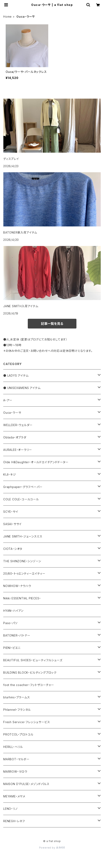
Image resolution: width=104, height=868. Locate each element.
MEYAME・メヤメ (14, 796)
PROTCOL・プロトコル (18, 734)
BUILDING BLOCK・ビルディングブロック (30, 673)
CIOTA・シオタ (13, 549)
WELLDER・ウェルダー (18, 425)
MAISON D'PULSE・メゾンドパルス (26, 784)
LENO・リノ (10, 809)
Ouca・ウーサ (12, 413)
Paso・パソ (10, 623)
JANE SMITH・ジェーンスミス (23, 536)
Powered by (52, 848)
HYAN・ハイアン (13, 611)
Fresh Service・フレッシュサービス (27, 722)
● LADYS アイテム (16, 375)
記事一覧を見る (52, 324)
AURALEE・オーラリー (18, 450)
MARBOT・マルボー (16, 759)
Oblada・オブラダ (15, 437)
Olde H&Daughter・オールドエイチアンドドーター (36, 462)
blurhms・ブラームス (17, 697)
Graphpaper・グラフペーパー (23, 487)
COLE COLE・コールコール (21, 499)
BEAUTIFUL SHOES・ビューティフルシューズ (33, 660)
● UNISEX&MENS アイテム (22, 388)
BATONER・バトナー (17, 635)
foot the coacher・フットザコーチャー (29, 685)
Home (8, 17)
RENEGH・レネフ (14, 821)
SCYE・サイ (11, 512)
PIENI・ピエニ (12, 648)
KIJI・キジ (10, 474)
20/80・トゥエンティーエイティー (24, 573)
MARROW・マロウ (15, 772)
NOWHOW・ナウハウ (17, 586)
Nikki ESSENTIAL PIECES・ (22, 598)
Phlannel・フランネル (17, 710)
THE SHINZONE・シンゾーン (22, 561)
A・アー (8, 400)
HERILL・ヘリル (13, 747)
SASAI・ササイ (12, 524)
